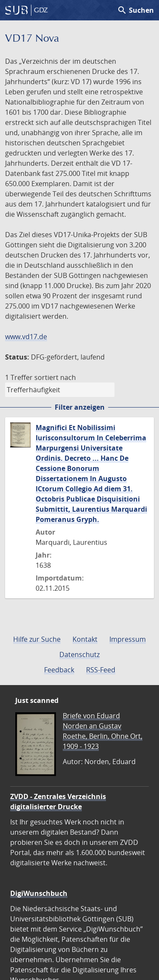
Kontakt (85, 639)
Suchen (135, 10)
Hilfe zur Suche (37, 639)
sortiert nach (55, 377)
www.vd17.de (26, 337)
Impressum (128, 639)
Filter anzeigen (80, 407)
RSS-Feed (101, 670)
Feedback (59, 670)
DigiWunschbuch (39, 893)
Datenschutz (79, 654)
